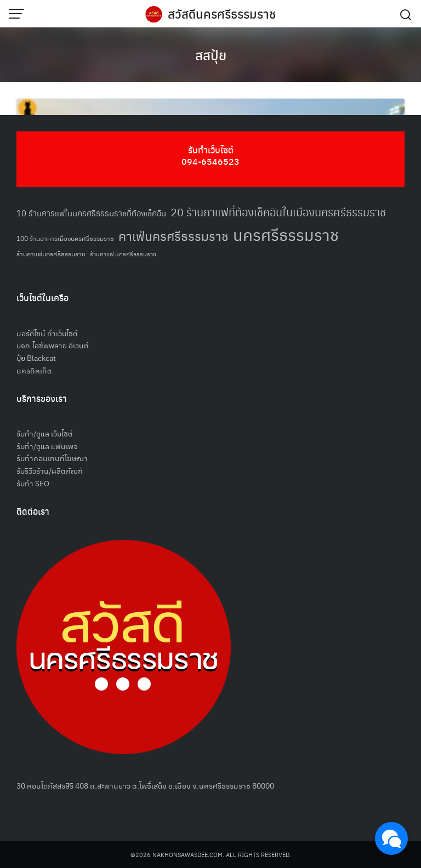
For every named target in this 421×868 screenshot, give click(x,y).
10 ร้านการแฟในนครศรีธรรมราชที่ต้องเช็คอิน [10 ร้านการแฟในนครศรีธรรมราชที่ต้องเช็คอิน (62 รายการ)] (91, 213)
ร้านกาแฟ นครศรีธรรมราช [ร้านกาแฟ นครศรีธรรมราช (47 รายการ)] (123, 254)
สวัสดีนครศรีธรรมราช (222, 14)
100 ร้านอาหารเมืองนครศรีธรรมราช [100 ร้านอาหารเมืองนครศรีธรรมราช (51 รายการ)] (65, 238)
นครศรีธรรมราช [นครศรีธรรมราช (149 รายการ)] (286, 234)
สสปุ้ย (211, 55)
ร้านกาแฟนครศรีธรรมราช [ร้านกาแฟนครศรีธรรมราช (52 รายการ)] (51, 253)
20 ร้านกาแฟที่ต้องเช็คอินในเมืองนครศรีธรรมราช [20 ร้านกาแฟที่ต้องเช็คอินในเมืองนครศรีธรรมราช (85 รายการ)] (278, 212)
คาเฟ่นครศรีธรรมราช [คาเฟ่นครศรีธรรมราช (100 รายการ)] (173, 236)
